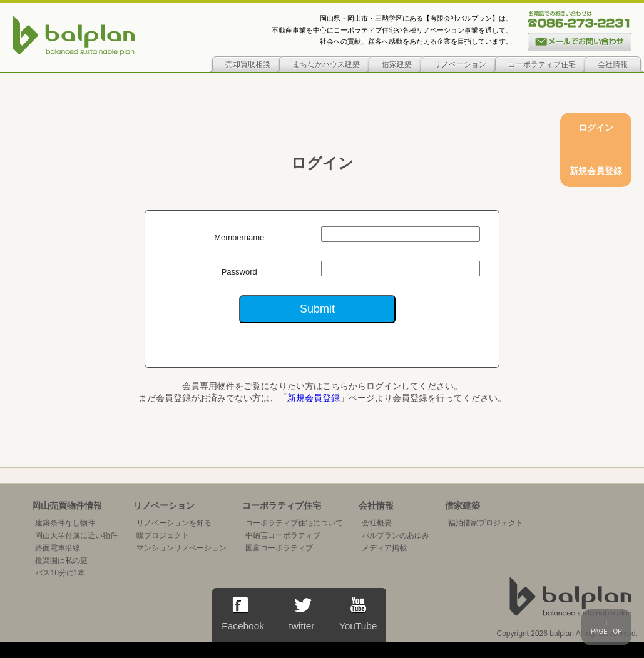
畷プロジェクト (163, 535)
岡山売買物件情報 (67, 505)
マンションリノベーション (181, 548)
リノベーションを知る (174, 523)
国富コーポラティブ (279, 548)
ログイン (596, 128)
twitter (302, 614)
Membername (239, 237)
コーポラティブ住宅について (294, 523)
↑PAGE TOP (606, 627)
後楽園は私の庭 (61, 560)
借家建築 (397, 64)
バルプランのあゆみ (396, 535)
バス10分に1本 (60, 573)
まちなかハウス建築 (326, 64)
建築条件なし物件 (65, 523)
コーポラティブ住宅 (542, 64)
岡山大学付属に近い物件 (76, 535)
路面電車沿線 (58, 548)
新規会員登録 (314, 398)
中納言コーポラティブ (283, 535)
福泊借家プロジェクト (486, 523)
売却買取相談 (248, 64)
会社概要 (377, 523)
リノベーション (460, 64)
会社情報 (613, 64)
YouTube (358, 614)
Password (239, 272)
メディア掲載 (384, 548)
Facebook (243, 614)
